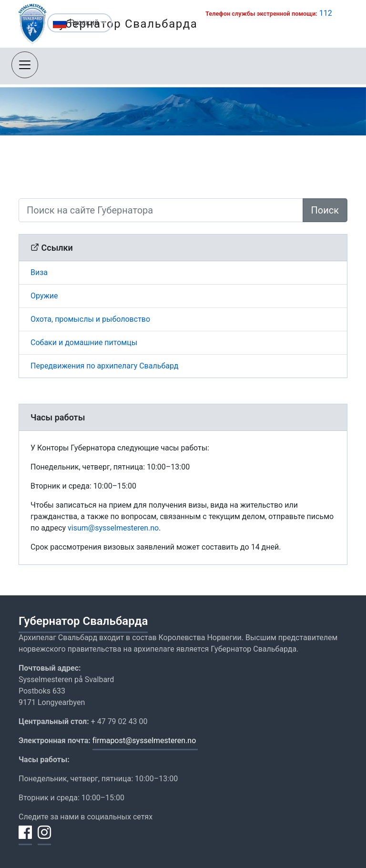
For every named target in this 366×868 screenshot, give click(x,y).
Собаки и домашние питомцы (84, 342)
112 (326, 13)
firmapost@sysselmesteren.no (145, 740)
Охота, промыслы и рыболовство (90, 319)
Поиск (325, 210)
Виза (39, 272)
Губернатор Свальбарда (83, 621)
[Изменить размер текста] (33, 24)
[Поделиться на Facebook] (25, 838)
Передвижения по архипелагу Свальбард (104, 366)
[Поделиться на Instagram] (44, 838)
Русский (88, 23)
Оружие (44, 296)
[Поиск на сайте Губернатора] (161, 210)
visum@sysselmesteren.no (113, 528)
